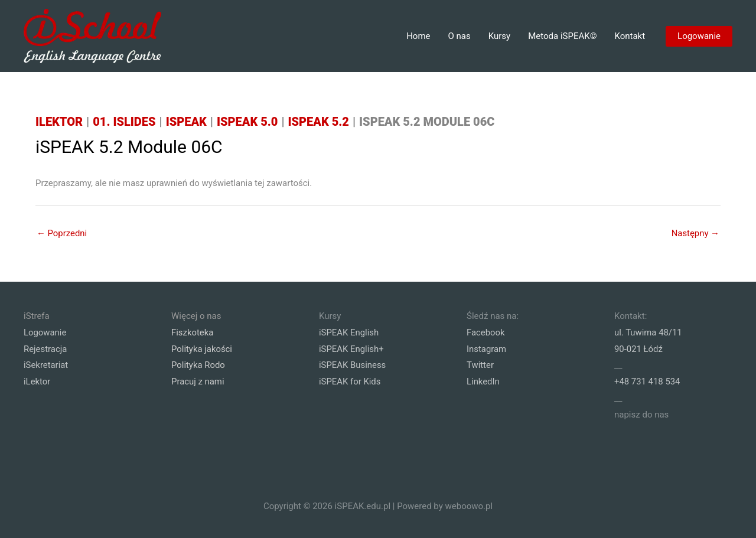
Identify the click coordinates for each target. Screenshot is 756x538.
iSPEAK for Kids (350, 382)
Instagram (487, 348)
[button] (699, 36)
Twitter (480, 365)
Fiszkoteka (193, 332)
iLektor (37, 382)
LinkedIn (483, 382)
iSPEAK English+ (352, 348)
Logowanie (45, 332)
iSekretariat (46, 365)
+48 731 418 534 (647, 382)
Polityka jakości (202, 348)
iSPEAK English (349, 332)
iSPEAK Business (353, 365)
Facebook (486, 332)
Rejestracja (45, 348)
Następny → (695, 233)
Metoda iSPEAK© (562, 36)
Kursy (499, 36)
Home (418, 36)
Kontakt (630, 36)
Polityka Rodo (198, 365)
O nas (460, 36)
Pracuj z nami (198, 382)
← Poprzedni (62, 233)
